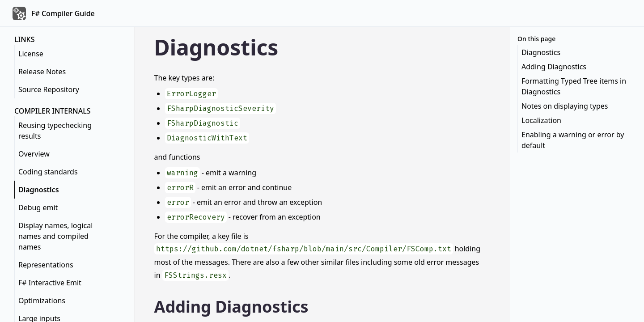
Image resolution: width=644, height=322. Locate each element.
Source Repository (49, 89)
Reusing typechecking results (55, 131)
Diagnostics (39, 190)
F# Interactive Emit (50, 283)
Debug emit (38, 208)
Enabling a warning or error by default (573, 140)
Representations (46, 265)
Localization (541, 120)
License (31, 54)
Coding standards (48, 172)
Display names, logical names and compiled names (55, 236)
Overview (34, 154)
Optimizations (42, 301)
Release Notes (42, 72)
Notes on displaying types (565, 106)
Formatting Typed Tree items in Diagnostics (574, 86)
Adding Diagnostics (231, 307)
